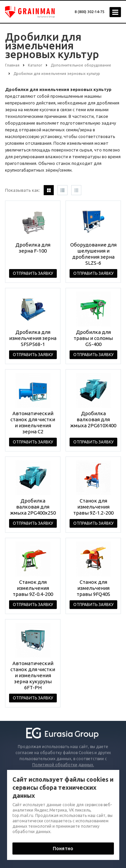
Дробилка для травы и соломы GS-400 (93, 338)
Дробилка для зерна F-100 (33, 248)
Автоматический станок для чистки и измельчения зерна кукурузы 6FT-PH (33, 675)
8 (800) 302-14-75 (89, 12)
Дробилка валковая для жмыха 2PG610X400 (93, 419)
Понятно (63, 849)
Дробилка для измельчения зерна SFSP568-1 (33, 338)
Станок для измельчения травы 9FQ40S (93, 588)
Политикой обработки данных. (63, 765)
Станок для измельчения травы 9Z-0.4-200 (33, 588)
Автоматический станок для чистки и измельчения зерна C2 (33, 422)
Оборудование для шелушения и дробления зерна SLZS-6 (93, 254)
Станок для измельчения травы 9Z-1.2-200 (93, 507)
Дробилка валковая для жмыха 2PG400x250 (33, 507)
